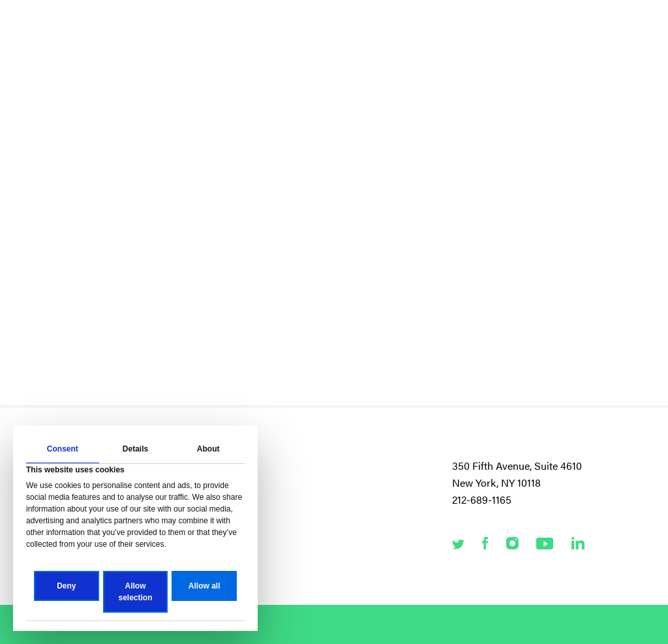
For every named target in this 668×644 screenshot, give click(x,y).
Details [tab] (135, 449)
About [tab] (208, 449)
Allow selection (135, 592)
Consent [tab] (63, 449)
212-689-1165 (482, 499)
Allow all (205, 586)
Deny (66, 586)
